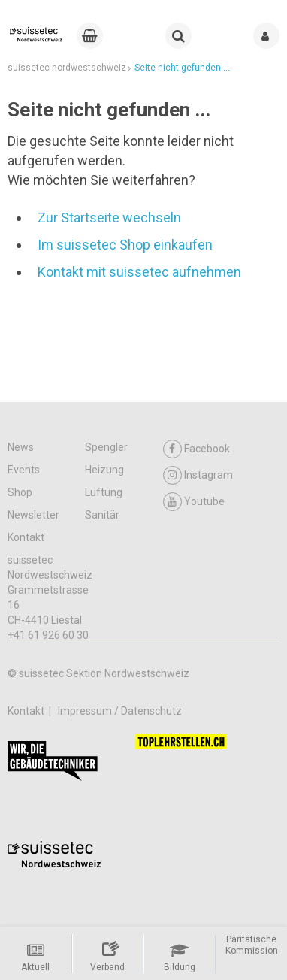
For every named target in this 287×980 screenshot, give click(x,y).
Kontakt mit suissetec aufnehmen (139, 272)
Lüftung (104, 492)
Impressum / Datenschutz (120, 711)
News (21, 447)
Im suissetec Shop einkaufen (125, 245)
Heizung (104, 470)
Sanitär (102, 515)
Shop (20, 492)
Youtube (194, 502)
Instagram (198, 475)
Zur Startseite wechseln (109, 218)
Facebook (196, 449)
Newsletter (33, 515)
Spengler (106, 447)
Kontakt (26, 537)
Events (24, 470)
